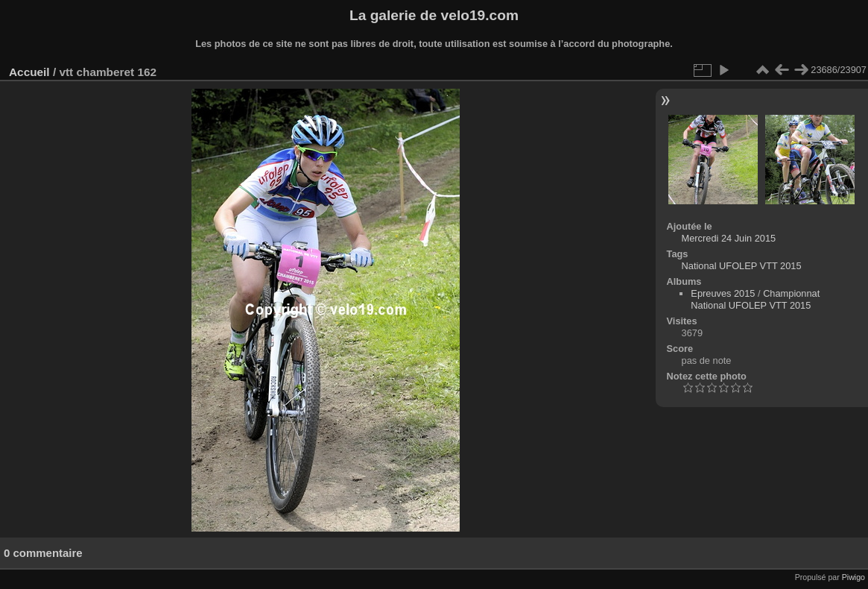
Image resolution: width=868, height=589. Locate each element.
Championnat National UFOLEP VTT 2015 (755, 299)
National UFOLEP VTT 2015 (742, 266)
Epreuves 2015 (723, 293)
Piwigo (853, 577)
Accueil (29, 72)
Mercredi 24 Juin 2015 (729, 238)
